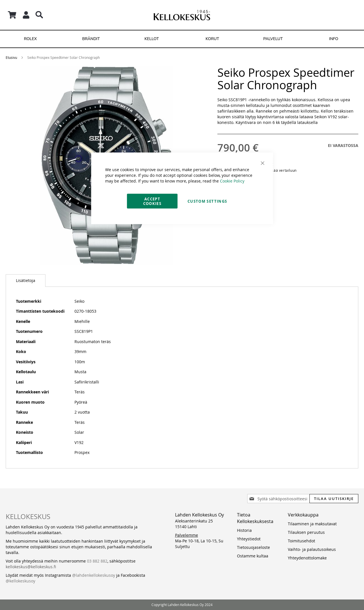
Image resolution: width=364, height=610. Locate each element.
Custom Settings (207, 201)
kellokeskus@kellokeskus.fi (31, 567)
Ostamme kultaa (253, 556)
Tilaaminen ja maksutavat (312, 524)
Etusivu (11, 57)
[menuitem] (30, 39)
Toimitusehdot (301, 541)
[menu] (182, 39)
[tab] (26, 281)
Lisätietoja (26, 280)
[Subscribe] (334, 499)
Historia (244, 530)
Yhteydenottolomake (307, 558)
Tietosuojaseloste (253, 547)
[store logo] (182, 15)
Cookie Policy (232, 181)
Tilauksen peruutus (306, 532)
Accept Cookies (152, 201)
